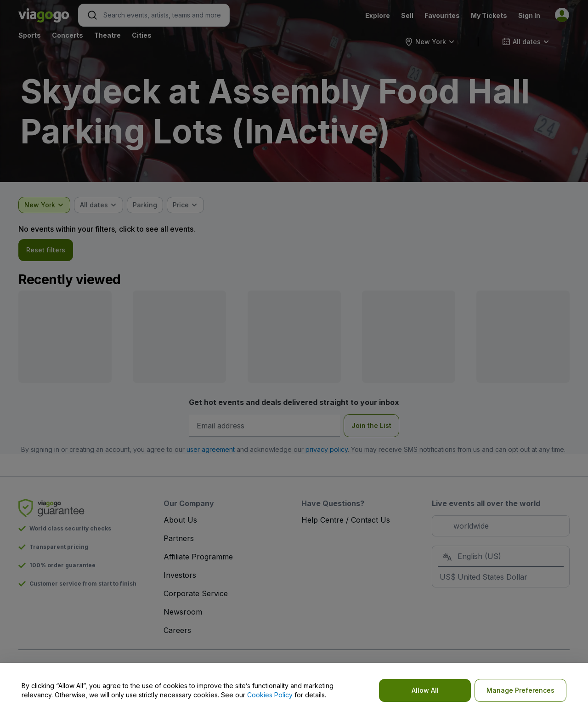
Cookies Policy (270, 695)
